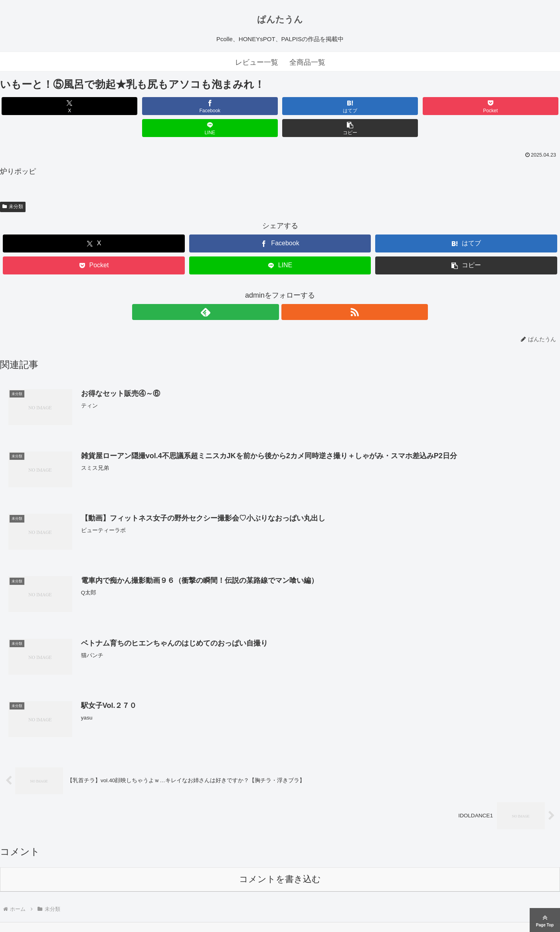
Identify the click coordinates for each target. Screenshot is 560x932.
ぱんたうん (280, 19)
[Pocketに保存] (327, 106)
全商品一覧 (307, 62)
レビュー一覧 (257, 62)
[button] (515, 106)
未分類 (13, 185)
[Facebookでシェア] (139, 106)
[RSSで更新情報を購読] (289, 290)
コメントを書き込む (280, 858)
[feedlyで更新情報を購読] (271, 290)
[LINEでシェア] (421, 106)
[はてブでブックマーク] (233, 106)
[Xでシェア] (45, 106)
